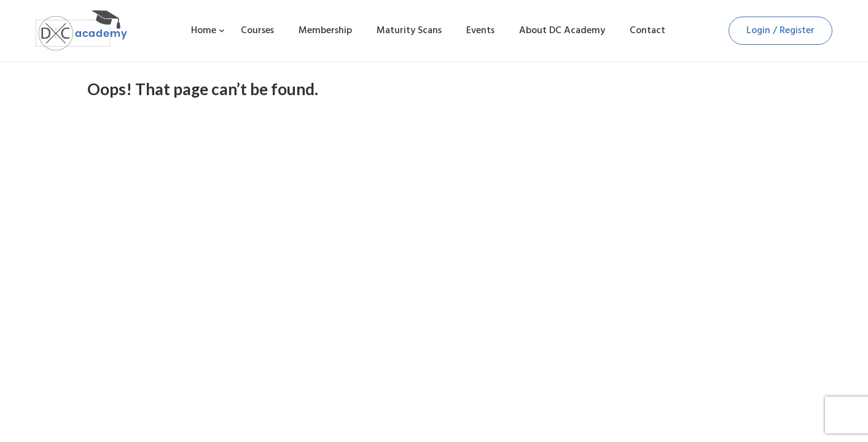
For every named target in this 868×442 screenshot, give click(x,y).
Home (204, 30)
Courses (257, 30)
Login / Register (780, 30)
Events (480, 30)
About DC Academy (562, 30)
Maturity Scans (409, 30)
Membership (325, 30)
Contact (647, 30)
